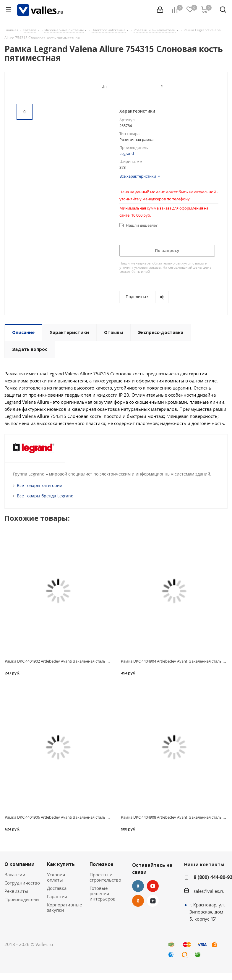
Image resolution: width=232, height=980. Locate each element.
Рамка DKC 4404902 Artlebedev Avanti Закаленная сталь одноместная (68, 661)
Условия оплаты (56, 877)
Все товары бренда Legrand (45, 496)
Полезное (102, 864)
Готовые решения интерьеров (103, 893)
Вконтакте (138, 886)
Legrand (127, 153)
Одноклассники (138, 901)
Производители (22, 899)
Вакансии (15, 874)
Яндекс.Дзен (153, 901)
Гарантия (57, 896)
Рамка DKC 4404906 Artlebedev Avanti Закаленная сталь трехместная (67, 817)
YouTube (153, 886)
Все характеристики (138, 176)
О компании (20, 864)
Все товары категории (40, 485)
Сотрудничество (22, 883)
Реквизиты (16, 891)
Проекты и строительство (105, 877)
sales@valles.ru (209, 891)
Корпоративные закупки (64, 907)
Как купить (61, 864)
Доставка (57, 888)
